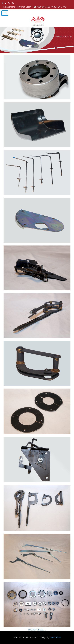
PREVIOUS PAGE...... (37, 630)
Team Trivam (55, 638)
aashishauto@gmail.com (19, 7)
